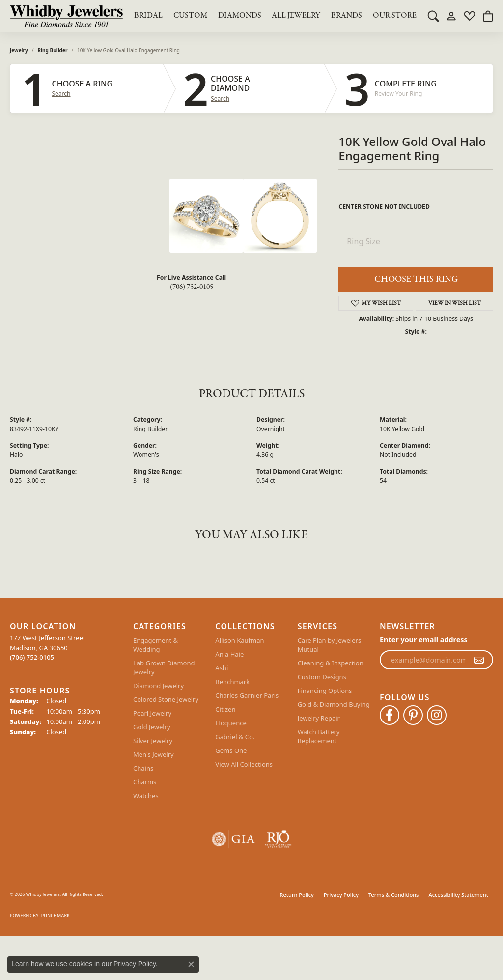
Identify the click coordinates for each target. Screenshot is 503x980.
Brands (347, 16)
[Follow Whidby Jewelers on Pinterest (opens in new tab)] (413, 715)
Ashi (222, 668)
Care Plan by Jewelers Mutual (329, 645)
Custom (190, 16)
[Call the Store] (32, 657)
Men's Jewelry (154, 754)
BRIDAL (148, 16)
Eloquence (231, 723)
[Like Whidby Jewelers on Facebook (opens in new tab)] (390, 715)
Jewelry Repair (319, 718)
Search (61, 94)
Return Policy (297, 895)
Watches (146, 796)
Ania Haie (229, 654)
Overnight (271, 429)
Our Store (395, 16)
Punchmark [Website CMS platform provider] (56, 915)
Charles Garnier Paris (247, 695)
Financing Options (325, 691)
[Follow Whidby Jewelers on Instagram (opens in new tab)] (437, 715)
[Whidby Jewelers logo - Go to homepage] (66, 16)
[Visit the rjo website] (278, 839)
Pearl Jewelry (152, 713)
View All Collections (244, 764)
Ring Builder (53, 50)
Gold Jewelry (152, 727)
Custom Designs (322, 677)
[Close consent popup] (191, 964)
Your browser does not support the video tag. (96, 216)
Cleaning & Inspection (331, 663)
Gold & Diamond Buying (334, 704)
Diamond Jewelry (158, 686)
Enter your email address (424, 640)
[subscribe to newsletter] (479, 660)
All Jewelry (296, 16)
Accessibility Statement (458, 895)
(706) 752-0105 (192, 287)
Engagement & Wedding (155, 645)
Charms (145, 782)
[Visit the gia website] (233, 839)
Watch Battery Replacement (319, 736)
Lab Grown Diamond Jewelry (164, 667)
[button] (433, 16)
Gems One (231, 750)
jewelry (19, 50)
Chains (143, 768)
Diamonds (240, 16)
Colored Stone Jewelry (166, 699)
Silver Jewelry (153, 741)
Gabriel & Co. (235, 737)
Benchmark (232, 682)
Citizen (225, 709)
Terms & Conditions (394, 895)
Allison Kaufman (239, 640)
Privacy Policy (341, 895)
